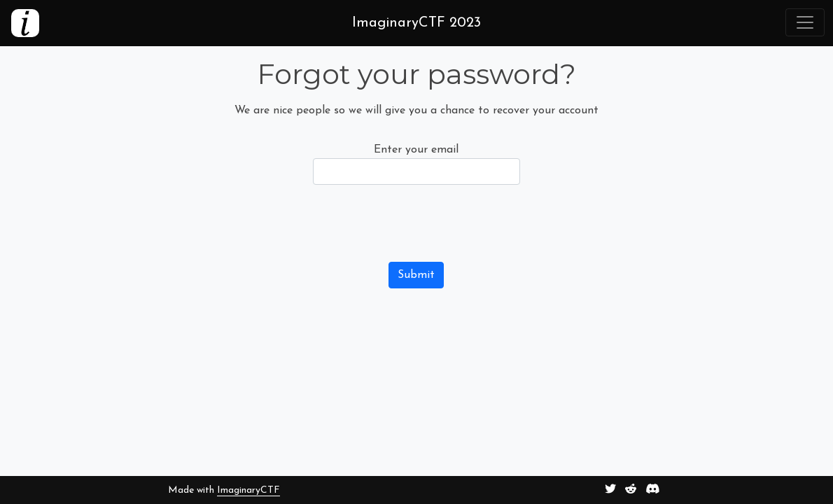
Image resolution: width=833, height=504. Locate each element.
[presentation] (419, 223)
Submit (416, 275)
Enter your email (416, 150)
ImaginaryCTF (248, 490)
